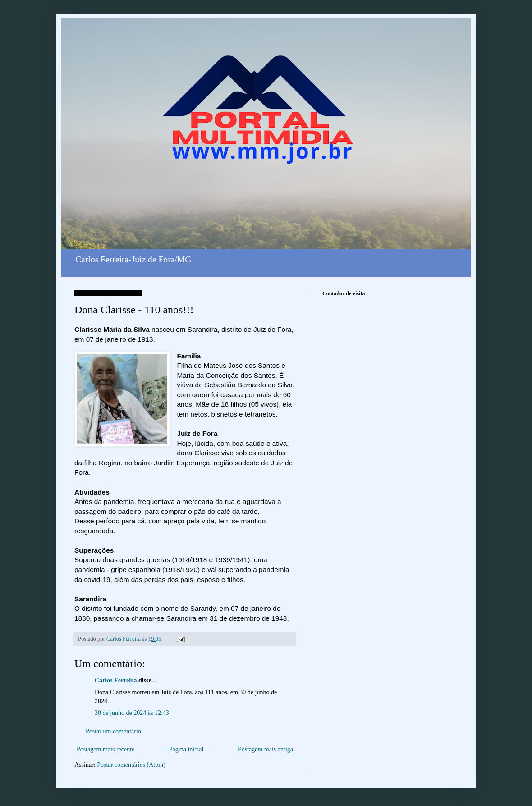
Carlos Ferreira (116, 680)
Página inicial (186, 749)
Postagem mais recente (105, 749)
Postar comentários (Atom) (131, 765)
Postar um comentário (113, 731)
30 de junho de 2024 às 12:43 (132, 713)
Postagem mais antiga (266, 749)
